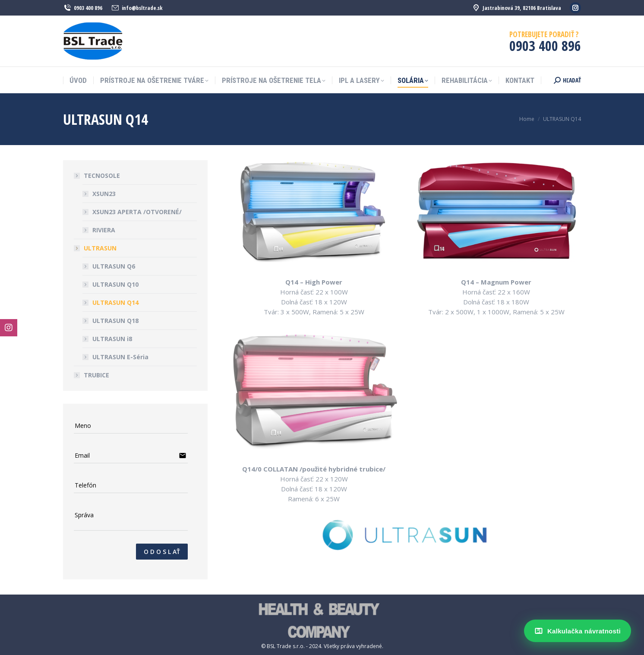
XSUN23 (104, 194)
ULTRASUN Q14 (115, 302)
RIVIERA (104, 230)
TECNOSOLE (98, 176)
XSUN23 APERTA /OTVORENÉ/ (137, 212)
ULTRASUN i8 (112, 339)
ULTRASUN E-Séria (120, 357)
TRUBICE (96, 375)
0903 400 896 (83, 8)
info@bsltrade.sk (137, 8)
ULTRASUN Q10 (115, 284)
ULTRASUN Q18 (115, 321)
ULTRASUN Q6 (114, 266)
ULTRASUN (96, 248)
